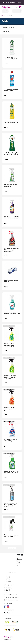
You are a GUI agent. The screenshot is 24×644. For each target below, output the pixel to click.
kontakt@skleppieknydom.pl (12, 600)
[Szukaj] (17, 11)
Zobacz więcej (12, 548)
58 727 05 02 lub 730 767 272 (13, 598)
